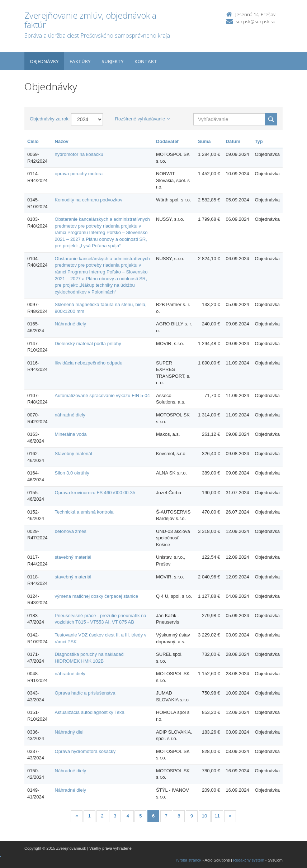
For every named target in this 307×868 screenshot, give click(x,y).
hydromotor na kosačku (79, 154)
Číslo (33, 141)
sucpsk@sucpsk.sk (255, 22)
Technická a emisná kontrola (84, 512)
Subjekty (113, 61)
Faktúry (80, 61)
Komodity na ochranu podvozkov (89, 200)
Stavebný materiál (74, 454)
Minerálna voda (71, 434)
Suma (204, 141)
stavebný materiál (73, 557)
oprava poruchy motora (79, 174)
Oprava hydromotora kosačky (85, 751)
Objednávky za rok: (50, 119)
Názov (62, 141)
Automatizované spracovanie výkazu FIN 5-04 (102, 395)
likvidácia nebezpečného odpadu (89, 363)
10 (204, 816)
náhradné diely (70, 415)
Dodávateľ (167, 141)
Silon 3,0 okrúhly (72, 473)
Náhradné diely (70, 324)
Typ (259, 141)
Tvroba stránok (188, 860)
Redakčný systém (249, 860)
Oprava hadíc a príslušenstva (85, 693)
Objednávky (44, 61)
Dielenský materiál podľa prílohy (88, 344)
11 (217, 816)
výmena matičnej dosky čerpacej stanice (97, 596)
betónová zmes (71, 531)
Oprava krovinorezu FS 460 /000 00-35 (95, 493)
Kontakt (146, 61)
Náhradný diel (69, 732)
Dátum (233, 141)
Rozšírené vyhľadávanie (143, 119)
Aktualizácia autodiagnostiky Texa (90, 712)
